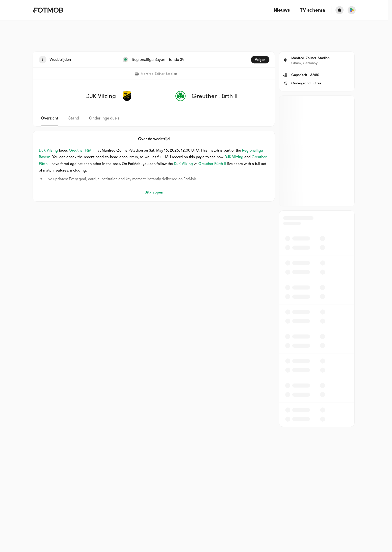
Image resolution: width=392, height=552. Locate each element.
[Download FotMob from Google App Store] (352, 10)
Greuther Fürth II (83, 150)
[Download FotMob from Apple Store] (339, 10)
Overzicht (50, 118)
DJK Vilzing (48, 150)
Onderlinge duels (104, 118)
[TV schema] (312, 10)
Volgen (260, 60)
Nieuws (282, 10)
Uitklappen (154, 192)
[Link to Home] (48, 10)
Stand (74, 118)
